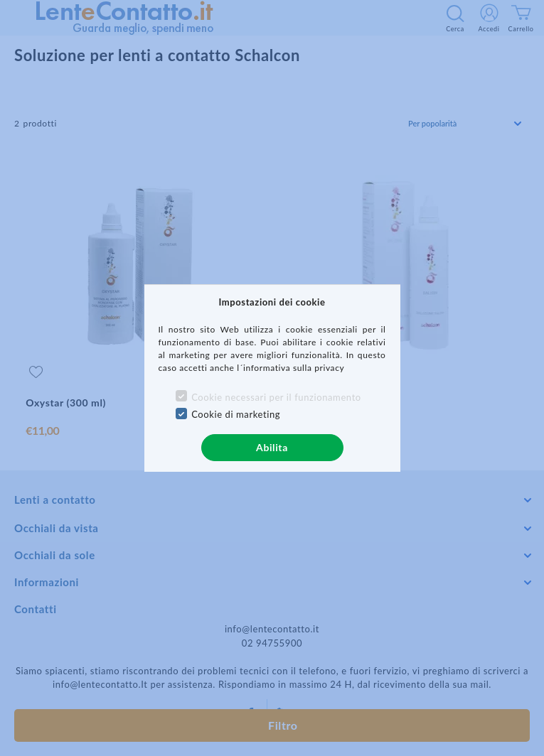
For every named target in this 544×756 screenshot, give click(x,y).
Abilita (272, 447)
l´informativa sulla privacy (290, 368)
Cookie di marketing (236, 414)
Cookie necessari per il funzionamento (276, 397)
